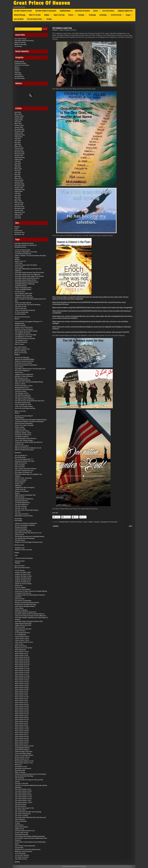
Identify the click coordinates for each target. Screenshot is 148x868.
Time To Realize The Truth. (23, 405)
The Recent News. (21, 806)
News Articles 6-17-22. (22, 714)
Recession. (18, 765)
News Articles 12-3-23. (22, 680)
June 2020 (18, 195)
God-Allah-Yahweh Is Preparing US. (46, 11)
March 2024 (18, 124)
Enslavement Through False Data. (26, 604)
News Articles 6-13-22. (22, 710)
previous (56, 526)
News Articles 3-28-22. (22, 687)
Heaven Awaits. (20, 427)
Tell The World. (20, 778)
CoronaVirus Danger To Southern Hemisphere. (30, 422)
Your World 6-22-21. (21, 859)
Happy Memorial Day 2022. (23, 623)
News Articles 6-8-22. (22, 725)
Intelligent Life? (20, 548)
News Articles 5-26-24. (22, 706)
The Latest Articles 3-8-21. (23, 793)
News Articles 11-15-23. (22, 670)
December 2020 (19, 184)
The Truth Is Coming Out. (23, 814)
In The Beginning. (21, 635)
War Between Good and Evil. (24, 516)
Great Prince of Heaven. (76, 522)
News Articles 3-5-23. (22, 691)
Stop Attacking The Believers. (24, 499)
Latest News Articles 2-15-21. (24, 642)
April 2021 (18, 176)
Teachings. (81, 15)
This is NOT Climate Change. (24, 440)
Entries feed (18, 231)
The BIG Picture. (20, 540)
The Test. (18, 512)
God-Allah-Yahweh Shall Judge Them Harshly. (29, 276)
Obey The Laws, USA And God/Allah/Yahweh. (29, 382)
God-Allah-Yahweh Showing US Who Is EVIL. (29, 621)
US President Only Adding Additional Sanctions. (30, 836)
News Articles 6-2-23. (22, 716)
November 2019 (19, 208)
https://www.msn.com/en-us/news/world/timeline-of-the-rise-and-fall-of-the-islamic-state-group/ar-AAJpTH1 (91, 332)
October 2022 (19, 156)
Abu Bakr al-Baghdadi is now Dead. (26, 252)
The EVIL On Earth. (21, 506)
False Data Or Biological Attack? (25, 606)
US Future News (113, 522)
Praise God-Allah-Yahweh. (23, 753)
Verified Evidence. (21, 314)
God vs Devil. (19, 367)
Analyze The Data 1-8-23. (23, 574)
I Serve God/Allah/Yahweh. (23, 290)
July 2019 (18, 216)
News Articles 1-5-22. (22, 653)
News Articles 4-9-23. (22, 701)
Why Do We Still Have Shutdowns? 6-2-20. (28, 448)
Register (17, 227)
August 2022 (18, 159)
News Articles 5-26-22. (22, 704)
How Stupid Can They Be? (23, 531)
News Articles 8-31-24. (22, 733)
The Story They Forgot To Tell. (24, 808)
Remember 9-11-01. (21, 767)
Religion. (47, 15)
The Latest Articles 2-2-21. (23, 789)
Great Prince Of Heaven (42, 3)
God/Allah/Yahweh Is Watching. (25, 284)
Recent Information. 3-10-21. (24, 386)
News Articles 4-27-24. (22, 697)
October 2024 (19, 118)
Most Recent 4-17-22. (22, 378)
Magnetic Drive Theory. (22, 431)
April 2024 (18, 122)
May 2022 (17, 165)
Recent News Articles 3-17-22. (24, 761)
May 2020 (17, 197)
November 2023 (19, 131)
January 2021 (19, 182)
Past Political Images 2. (22, 750)
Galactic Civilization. (21, 610)
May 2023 (17, 142)
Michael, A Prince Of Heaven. (24, 329)
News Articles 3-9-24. (22, 693)
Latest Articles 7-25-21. (22, 640)
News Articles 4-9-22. (22, 699)
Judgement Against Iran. (125, 11)
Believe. (18, 259)
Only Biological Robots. (22, 748)
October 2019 (19, 210)
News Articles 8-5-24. (22, 735)
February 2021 (19, 180)
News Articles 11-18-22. (22, 672)
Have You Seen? (20, 627)
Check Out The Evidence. (23, 589)
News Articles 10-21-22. (22, 663)
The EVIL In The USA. (22, 784)
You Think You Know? (22, 857)
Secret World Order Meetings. (24, 776)
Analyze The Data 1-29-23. (23, 572)
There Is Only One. (21, 308)
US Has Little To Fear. (22, 833)
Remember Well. (20, 770)
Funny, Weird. (19, 608)
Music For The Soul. (35, 15)
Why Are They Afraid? (22, 446)
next (130, 526)
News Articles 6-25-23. (22, 718)
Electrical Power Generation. (24, 423)
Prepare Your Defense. (22, 491)
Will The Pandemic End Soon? (24, 450)
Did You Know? (20, 599)
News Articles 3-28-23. (22, 689)
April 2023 (18, 144)
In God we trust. (20, 291)
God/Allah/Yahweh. (65, 11)
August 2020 (18, 191)
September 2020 (20, 190)
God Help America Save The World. (26, 265)
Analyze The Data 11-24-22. (24, 576)
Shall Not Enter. (20, 497)
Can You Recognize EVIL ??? (24, 459)
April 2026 (18, 112)
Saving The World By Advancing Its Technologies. (31, 774)
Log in (17, 229)
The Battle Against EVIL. (23, 503)
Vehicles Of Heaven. (21, 342)
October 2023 (19, 133)
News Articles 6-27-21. (22, 719)
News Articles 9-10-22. (22, 736)
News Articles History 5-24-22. (24, 746)
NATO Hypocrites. (21, 650)
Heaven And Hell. (20, 325)
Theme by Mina (82, 866)
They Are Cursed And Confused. (25, 310)
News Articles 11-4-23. (22, 674)
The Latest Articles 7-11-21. (24, 797)
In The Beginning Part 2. (23, 633)
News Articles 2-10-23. (22, 682)
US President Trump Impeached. (25, 846)
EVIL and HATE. (20, 467)
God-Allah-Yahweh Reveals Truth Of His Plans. (30, 273)
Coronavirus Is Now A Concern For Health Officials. (31, 591)
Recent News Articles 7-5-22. (24, 763)
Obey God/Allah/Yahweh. (23, 380)
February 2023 (19, 148)
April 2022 (18, 167)
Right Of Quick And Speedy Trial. (25, 495)
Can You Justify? (20, 587)
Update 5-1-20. (20, 829)
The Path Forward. (21, 804)
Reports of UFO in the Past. (24, 550)
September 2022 (20, 158)
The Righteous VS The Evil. (24, 337)
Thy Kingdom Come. (21, 340)
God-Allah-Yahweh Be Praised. (23, 11)
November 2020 (19, 186)
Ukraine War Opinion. (22, 827)
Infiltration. (18, 486)
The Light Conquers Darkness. (25, 399)
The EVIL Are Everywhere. (23, 397)
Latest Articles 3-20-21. (22, 636)
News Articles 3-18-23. (22, 685)
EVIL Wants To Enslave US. (24, 472)
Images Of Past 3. (21, 631)
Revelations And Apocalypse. (24, 389)
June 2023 (18, 141)
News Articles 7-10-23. (22, 727)
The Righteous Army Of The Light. (26, 335)
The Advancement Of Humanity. (25, 538)
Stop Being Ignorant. (22, 501)
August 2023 (18, 137)
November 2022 (19, 154)
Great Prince (73, 30)
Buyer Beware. (20, 418)
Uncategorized (104, 522)
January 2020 (19, 205)
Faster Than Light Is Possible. (24, 425)
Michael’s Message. (20, 15)
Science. (71, 15)
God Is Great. (19, 267)
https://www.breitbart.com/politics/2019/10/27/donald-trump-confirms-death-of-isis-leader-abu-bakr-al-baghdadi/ (92, 308)
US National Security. (22, 834)
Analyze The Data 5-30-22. (23, 578)
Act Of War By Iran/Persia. (23, 254)
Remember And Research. (23, 768)
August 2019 (18, 214)
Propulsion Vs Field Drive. (23, 435)
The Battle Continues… (22, 437)
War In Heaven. (20, 344)
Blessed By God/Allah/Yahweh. (25, 359)
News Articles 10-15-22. (22, 661)
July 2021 (18, 171)
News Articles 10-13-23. (22, 659)
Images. (128, 15)
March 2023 (18, 146)
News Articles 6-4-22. (22, 723)
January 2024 (19, 127)
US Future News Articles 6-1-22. (25, 831)
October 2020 (19, 188)
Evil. (16, 555)
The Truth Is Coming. (22, 816)
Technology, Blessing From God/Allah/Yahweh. (30, 537)
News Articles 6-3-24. (22, 721)
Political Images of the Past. (24, 751)
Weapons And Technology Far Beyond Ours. (29, 542)
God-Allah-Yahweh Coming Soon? (26, 612)
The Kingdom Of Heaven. (23, 333)
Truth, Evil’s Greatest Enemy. (24, 406)
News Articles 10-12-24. (22, 657)
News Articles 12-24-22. (22, 678)
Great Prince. (19, 372)
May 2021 (17, 175)
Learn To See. (19, 644)
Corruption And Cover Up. (23, 593)
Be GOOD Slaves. (21, 457)
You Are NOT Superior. (22, 855)
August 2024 (18, 120)
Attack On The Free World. (23, 584)
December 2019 (19, 207)
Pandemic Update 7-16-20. (23, 433)
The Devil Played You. (22, 504)
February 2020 (19, 203)
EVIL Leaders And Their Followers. (26, 469)
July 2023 (18, 139)
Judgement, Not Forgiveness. (24, 297)
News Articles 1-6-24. (22, 655)
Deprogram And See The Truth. (25, 461)
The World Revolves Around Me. (25, 339)
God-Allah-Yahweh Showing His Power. (27, 278)
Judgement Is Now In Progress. (25, 488)
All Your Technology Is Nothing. (25, 525)
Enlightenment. (20, 323)
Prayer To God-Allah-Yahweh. (24, 755)
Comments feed (19, 232)
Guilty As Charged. (21, 480)
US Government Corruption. (24, 558)
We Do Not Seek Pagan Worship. (25, 408)
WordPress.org (19, 234)
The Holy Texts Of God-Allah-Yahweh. (27, 510)
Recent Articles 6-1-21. (22, 759)
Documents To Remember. (23, 601)
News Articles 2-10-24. (22, 684)
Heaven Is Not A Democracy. (24, 327)
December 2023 (19, 129)
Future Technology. (21, 529)
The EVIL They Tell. (21, 508)
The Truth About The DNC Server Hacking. (28, 812)
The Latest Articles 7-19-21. (24, 799)
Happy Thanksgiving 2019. (23, 288)
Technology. (92, 15)
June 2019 (18, 218)
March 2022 (18, 169)
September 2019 (20, 212)
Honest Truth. (19, 484)
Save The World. (19, 19)
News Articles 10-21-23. (22, 665)
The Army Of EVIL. (21, 391)
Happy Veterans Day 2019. (23, 625)
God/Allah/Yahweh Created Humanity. (27, 282)
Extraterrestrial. (116, 15)
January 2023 (19, 150)
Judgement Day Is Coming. (24, 295)
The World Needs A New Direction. (26, 438)
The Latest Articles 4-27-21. (24, 795)
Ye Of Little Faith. (20, 853)
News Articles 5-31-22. (22, 708)
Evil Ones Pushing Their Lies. (24, 471)
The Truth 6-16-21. (21, 810)
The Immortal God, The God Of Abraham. (28, 305)
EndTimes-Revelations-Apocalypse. (26, 365)
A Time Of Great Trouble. (23, 250)
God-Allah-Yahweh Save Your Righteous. (28, 274)
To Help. (18, 823)
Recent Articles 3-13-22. (22, 757)
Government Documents (82, 11)
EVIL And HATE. (20, 465)
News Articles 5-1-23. (22, 702)
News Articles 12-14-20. (22, 676)
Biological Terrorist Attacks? (24, 416)
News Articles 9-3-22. (22, 744)
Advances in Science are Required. (26, 523)
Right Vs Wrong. (20, 772)
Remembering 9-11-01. (22, 388)
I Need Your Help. (20, 429)
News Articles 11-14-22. (22, 669)
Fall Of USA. (19, 263)
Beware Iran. (19, 586)
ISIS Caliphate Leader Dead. (24, 293)
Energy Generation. (21, 527)
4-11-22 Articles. (20, 570)
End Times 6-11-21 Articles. (24, 363)
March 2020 (18, 201)
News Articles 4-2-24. (22, 695)
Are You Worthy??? (21, 455)
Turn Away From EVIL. (22, 514)
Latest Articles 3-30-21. (22, 638)
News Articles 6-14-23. (22, 712)
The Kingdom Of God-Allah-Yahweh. (26, 331)
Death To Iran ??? (21, 261)
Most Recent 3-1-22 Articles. (24, 648)
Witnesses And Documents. (24, 851)
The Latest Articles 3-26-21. (24, 791)
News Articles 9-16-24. (22, 738)
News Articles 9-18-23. (22, 740)
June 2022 (18, 163)
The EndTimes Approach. (23, 395)
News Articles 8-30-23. (22, 731)
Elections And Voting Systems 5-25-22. (27, 603)
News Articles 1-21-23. (22, 652)
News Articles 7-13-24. (22, 729)
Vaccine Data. (19, 848)
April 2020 (18, 199)
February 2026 (19, 116)
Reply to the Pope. (59, 15)
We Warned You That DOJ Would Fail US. (28, 850)
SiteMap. (49, 19)
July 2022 (18, 161)
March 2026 (18, 114)
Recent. (17, 493)
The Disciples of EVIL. (22, 393)
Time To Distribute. (21, 821)
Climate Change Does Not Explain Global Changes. (31, 420)
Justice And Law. (20, 489)
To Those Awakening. (22, 312)
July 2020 (18, 193)
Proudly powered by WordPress (70, 866)
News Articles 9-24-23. (22, 742)
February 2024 (19, 125)
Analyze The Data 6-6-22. (23, 582)
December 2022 (19, 152)
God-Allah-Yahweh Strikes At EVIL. (26, 280)
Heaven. (96, 11)
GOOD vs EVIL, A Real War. (24, 478)
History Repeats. (20, 482)
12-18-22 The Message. (22, 357)
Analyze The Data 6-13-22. (23, 580)
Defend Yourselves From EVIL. (25, 361)
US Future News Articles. (35, 19)
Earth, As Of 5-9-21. (21, 463)
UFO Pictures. (19, 825)
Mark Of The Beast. (21, 646)
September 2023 (20, 135)
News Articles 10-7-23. (22, 667)
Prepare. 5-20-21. (20, 384)
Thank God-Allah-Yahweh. (23, 303)
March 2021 (18, 178)
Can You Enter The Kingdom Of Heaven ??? (29, 322)
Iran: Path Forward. (108, 11)
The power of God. (21, 306)
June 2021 (18, 173)
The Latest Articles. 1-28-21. (24, 802)
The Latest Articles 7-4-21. (23, 800)
